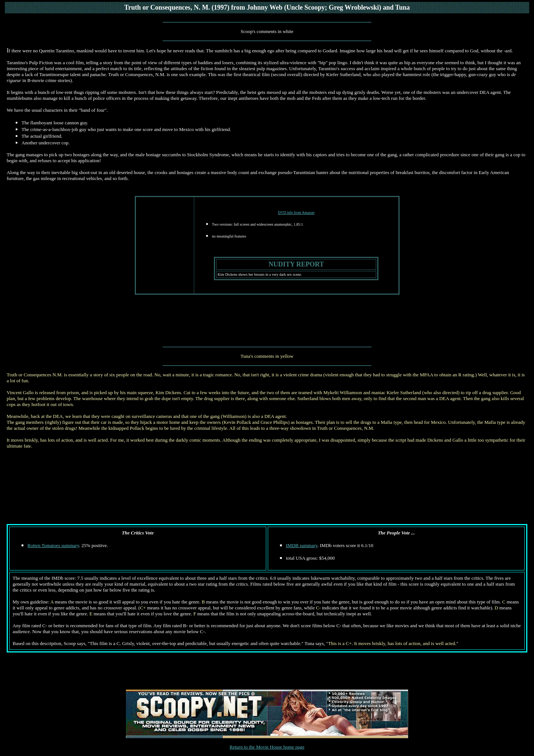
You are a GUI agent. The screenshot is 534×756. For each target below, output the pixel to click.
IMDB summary (302, 545)
